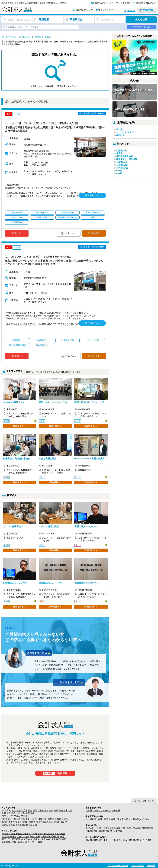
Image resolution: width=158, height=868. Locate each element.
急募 (62, 836)
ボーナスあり (23, 836)
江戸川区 (33, 825)
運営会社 (151, 866)
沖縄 (32, 813)
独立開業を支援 (9, 842)
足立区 (57, 822)
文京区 (18, 822)
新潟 (51, 810)
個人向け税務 (92, 840)
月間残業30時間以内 (50, 836)
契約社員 (120, 135)
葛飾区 (5, 825)
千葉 (25, 810)
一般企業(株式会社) (140, 819)
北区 (52, 822)
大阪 (70, 810)
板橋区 (39, 822)
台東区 (12, 825)
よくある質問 (125, 3)
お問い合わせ (138, 866)
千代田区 (16, 819)
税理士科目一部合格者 (127, 159)
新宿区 (5, 822)
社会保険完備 (44, 834)
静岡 (56, 810)
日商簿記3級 (122, 168)
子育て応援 (35, 836)
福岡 (28, 813)
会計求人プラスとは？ (104, 3)
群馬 (35, 810)
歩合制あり (22, 842)
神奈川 (20, 810)
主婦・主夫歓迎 (58, 834)
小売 (119, 840)
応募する (17, 233)
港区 (23, 819)
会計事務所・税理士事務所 (98, 819)
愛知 (61, 810)
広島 (13, 813)
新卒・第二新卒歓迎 (11, 839)
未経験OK (6, 834)
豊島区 (32, 822)
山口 (18, 813)
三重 (65, 810)
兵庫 (4, 813)
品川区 (58, 819)
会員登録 (55, 774)
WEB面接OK (27, 839)
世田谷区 (43, 819)
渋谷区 (35, 819)
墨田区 (18, 825)
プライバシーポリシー (118, 866)
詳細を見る (94, 233)
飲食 (101, 840)
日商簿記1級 (122, 162)
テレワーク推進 (35, 842)
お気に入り (69, 233)
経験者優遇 (17, 834)
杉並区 (25, 822)
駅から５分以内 (9, 836)
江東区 (25, 825)
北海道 (41, 810)
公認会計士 (121, 151)
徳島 (23, 813)
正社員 (119, 129)
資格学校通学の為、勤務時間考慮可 (50, 839)
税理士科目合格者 (125, 156)
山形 (46, 810)
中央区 (29, 819)
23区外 (24, 816)
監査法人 (126, 819)
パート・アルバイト (126, 132)
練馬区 (46, 822)
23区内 (17, 816)
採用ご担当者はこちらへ (146, 3)
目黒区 (51, 819)
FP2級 (119, 173)
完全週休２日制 (30, 834)
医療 (130, 840)
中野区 (12, 822)
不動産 (124, 840)
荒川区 (64, 822)
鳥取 (9, 813)
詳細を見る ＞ (20, 426)
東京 (14, 810)
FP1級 (119, 171)
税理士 (119, 153)
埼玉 (30, 810)
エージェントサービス (69, 683)
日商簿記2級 (122, 165)
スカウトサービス (39, 653)
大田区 (65, 819)
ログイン (131, 11)
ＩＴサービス (110, 840)
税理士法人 (116, 819)
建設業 (136, 840)
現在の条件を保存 (141, 27)
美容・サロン (146, 840)
